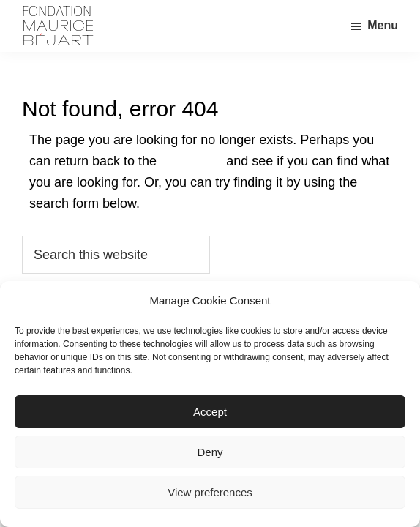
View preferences (210, 492)
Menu (383, 25)
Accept (210, 412)
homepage (191, 161)
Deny (210, 452)
